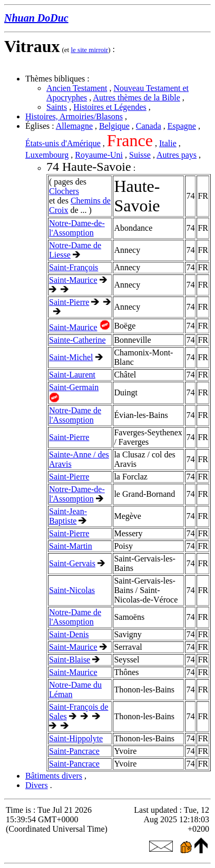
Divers (37, 785)
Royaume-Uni (99, 155)
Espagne (182, 126)
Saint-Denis (69, 634)
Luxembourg (47, 155)
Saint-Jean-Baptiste (68, 516)
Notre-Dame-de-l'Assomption (77, 228)
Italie (168, 143)
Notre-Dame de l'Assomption (75, 415)
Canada (149, 126)
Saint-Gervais (72, 563)
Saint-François (74, 267)
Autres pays (177, 155)
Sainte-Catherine (77, 340)
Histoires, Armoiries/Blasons (74, 116)
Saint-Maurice (73, 280)
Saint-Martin (71, 546)
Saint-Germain (74, 387)
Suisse (140, 155)
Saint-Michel (71, 357)
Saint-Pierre (69, 302)
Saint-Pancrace (74, 751)
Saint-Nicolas (72, 590)
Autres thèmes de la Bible (136, 98)
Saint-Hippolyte (76, 738)
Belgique (114, 126)
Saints (57, 107)
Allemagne (74, 126)
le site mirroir (89, 50)
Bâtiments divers (54, 776)
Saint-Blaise (70, 660)
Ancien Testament (77, 88)
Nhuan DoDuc (36, 18)
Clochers (64, 191)
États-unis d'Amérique (63, 143)
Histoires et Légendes (110, 107)
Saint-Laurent (72, 375)
